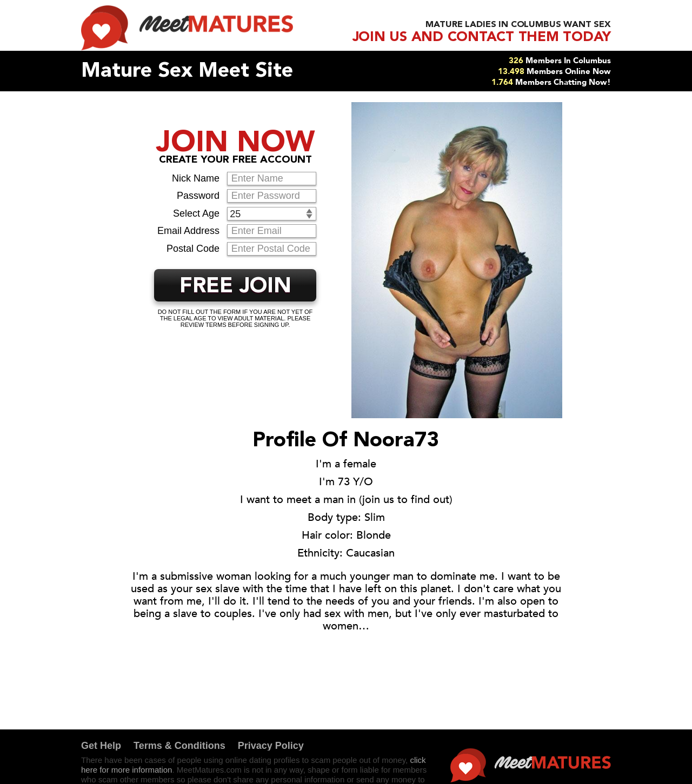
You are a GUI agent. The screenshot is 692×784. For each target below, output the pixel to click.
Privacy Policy (271, 746)
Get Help (101, 746)
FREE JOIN (235, 287)
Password (198, 196)
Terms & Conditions (179, 746)
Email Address (188, 231)
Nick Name (196, 178)
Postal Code (193, 249)
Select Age (196, 213)
